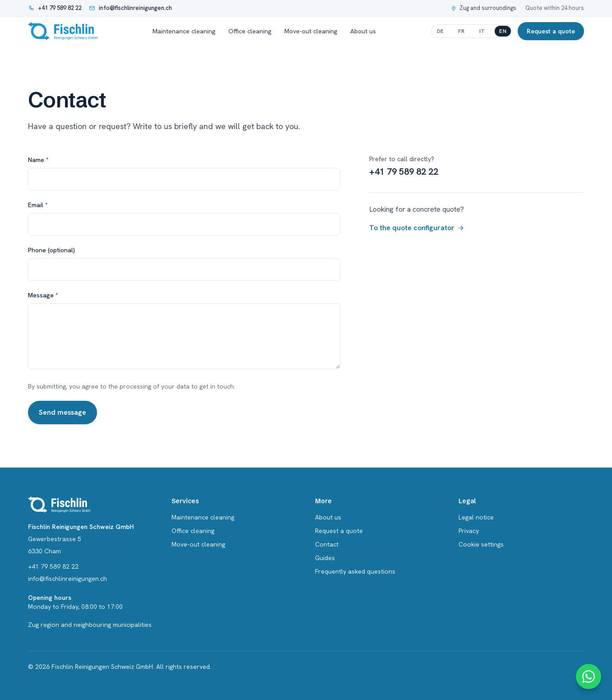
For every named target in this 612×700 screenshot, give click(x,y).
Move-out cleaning (311, 31)
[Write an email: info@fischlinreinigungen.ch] (130, 8)
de (440, 31)
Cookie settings (481, 544)
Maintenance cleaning (184, 31)
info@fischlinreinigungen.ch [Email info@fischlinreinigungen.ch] (67, 579)
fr (461, 31)
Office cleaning (250, 31)
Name (38, 160)
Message (43, 295)
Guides (325, 558)
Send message (63, 412)
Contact (327, 544)
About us (363, 31)
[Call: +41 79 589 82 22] (55, 8)
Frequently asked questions (355, 571)
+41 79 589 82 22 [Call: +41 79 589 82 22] (53, 566)
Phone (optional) (51, 250)
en (503, 31)
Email (38, 205)
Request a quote (551, 31)
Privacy (469, 531)
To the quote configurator (417, 228)
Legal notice (476, 517)
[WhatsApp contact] (589, 677)
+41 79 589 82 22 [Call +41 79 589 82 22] (404, 172)
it (482, 31)
